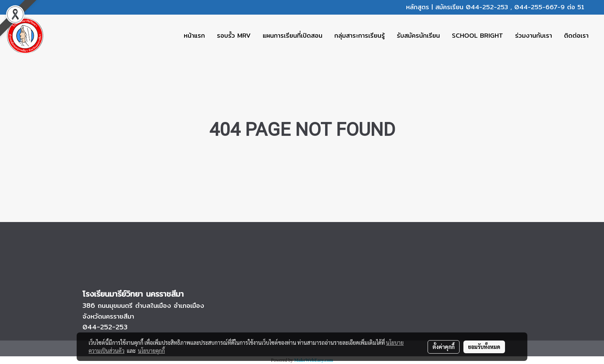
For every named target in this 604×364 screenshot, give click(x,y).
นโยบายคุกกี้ (151, 351)
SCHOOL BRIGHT (477, 36)
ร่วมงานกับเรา (534, 36)
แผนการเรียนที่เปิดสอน (293, 36)
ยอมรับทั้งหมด (484, 347)
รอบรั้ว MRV (234, 36)
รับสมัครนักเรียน (418, 36)
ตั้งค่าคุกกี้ (444, 347)
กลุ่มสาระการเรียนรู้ (360, 36)
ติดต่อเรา (576, 36)
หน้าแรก (194, 36)
